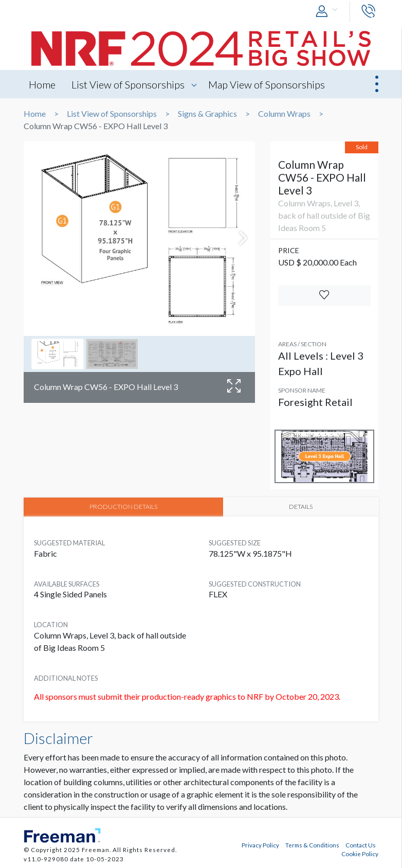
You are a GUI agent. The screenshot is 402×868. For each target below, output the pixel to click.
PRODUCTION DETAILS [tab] (123, 506)
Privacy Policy (260, 844)
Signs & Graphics (207, 114)
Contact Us (361, 844)
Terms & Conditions (312, 844)
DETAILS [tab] (300, 506)
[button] (329, 12)
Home (42, 84)
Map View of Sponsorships (268, 84)
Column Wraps (284, 114)
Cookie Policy (360, 853)
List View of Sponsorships (129, 84)
